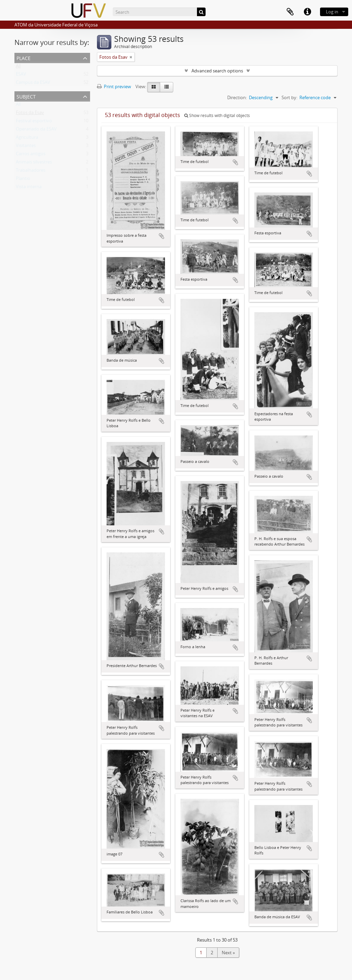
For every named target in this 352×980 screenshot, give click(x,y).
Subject (26, 96)
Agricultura (27, 139)
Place (24, 57)
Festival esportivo (34, 122)
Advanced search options (217, 71)
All (18, 67)
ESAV (21, 75)
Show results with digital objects (217, 115)
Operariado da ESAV (36, 130)
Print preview (114, 86)
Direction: (237, 97)
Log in (332, 12)
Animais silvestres (34, 163)
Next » (228, 953)
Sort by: (289, 97)
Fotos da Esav (30, 114)
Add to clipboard (162, 236)
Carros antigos (31, 155)
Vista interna (29, 188)
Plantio (23, 180)
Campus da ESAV (33, 84)
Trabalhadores (31, 172)
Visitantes (26, 147)
